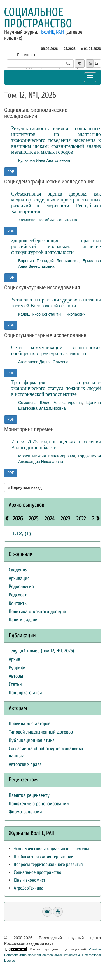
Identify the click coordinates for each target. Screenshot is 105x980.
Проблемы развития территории (44, 857)
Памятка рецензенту (29, 795)
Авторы (16, 676)
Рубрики (17, 668)
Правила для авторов (30, 724)
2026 (18, 519)
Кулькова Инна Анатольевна (44, 160)
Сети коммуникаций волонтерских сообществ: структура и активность (56, 351)
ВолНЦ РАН (53, 32)
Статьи (15, 684)
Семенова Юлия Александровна (50, 403)
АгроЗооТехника (29, 888)
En (97, 63)
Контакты (18, 603)
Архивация (19, 578)
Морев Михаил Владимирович (47, 456)
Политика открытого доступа (37, 612)
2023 (66, 519)
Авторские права (25, 764)
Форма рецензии (25, 812)
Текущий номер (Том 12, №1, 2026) (41, 651)
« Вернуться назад (25, 487)
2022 (81, 519)
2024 (50, 519)
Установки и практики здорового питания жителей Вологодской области (56, 303)
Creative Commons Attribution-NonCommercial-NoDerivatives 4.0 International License (53, 955)
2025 (34, 519)
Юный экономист (29, 880)
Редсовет (18, 595)
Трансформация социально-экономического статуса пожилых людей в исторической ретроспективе (56, 388)
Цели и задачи (23, 620)
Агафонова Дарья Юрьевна (43, 362)
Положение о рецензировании (39, 804)
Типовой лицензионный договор (41, 732)
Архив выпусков (26, 505)
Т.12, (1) (22, 534)
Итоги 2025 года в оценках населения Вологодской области (56, 445)
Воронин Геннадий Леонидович (48, 261)
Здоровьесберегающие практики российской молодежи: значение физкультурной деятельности (56, 246)
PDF (11, 172)
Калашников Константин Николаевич (52, 314)
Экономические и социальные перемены (51, 849)
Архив (14, 659)
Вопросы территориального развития (48, 864)
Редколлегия (21, 587)
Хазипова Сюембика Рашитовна (48, 220)
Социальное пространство (38, 18)
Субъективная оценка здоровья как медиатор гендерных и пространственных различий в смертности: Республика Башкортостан (56, 203)
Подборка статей (25, 693)
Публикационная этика (32, 740)
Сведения (18, 570)
